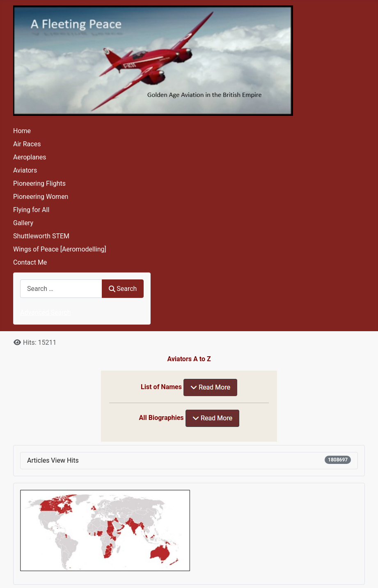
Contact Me (30, 262)
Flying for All (31, 210)
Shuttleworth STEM (41, 236)
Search (123, 289)
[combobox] (61, 289)
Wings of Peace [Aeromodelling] (60, 249)
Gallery (23, 223)
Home (22, 131)
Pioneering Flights (39, 183)
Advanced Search (46, 312)
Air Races (27, 144)
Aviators (25, 170)
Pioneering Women (41, 197)
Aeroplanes (30, 157)
